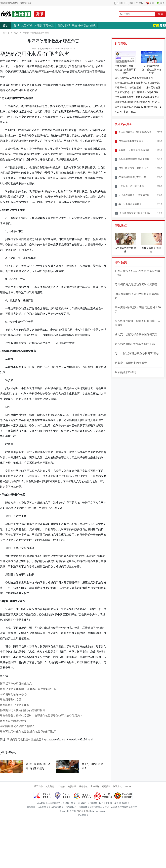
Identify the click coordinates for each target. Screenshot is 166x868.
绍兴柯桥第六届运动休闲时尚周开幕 (136, 284)
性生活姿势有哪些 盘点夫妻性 (132, 159)
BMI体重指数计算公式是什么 (132, 141)
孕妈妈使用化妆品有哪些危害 (24, 740)
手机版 (120, 3)
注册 (30, 3)
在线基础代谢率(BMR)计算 (131, 177)
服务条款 (83, 786)
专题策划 (159, 25)
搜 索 (161, 14)
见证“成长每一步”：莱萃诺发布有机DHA (137, 92)
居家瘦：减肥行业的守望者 (131, 363)
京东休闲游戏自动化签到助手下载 (135, 344)
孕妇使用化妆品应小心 (13, 694)
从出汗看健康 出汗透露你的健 (132, 195)
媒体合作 (61, 786)
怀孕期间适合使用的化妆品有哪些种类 (23, 710)
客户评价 (95, 786)
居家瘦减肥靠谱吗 (125, 372)
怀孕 (68, 25)
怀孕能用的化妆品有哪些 (15, 705)
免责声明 (72, 786)
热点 (23, 25)
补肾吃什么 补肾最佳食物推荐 (132, 150)
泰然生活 (48, 25)
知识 (61, 25)
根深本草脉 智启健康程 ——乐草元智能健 (138, 87)
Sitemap (128, 786)
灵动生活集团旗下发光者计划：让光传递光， (138, 83)
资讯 (40, 14)
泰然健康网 (43, 49)
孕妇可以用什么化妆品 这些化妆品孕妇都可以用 (28, 732)
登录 (24, 3)
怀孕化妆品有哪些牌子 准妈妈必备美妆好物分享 (28, 689)
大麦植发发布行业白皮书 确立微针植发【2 (138, 107)
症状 (93, 25)
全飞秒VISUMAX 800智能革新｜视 (134, 78)
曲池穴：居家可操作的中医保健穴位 (136, 334)
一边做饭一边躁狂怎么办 (129, 186)
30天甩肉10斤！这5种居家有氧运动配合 (137, 296)
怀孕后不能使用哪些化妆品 (16, 684)
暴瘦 (74, 25)
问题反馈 (106, 786)
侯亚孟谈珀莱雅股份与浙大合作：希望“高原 (138, 102)
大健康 (38, 25)
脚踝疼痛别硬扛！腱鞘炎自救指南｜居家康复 (137, 323)
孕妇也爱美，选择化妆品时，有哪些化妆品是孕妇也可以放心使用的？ (41, 716)
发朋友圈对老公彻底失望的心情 (133, 132)
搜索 (131, 3)
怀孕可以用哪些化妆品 (13, 721)
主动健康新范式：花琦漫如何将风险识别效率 (138, 97)
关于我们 (38, 786)
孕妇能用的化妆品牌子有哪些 (17, 726)
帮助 (141, 3)
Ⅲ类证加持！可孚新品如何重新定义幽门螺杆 (137, 273)
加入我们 (50, 786)
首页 (6, 25)
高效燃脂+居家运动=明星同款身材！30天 (138, 309)
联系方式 (117, 786)
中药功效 (84, 25)
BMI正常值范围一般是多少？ (132, 168)
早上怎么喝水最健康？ (128, 204)
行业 (30, 25)
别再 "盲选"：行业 (125, 112)
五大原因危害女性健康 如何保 (133, 213)
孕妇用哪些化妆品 (11, 700)
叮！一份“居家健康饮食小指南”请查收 (137, 353)
